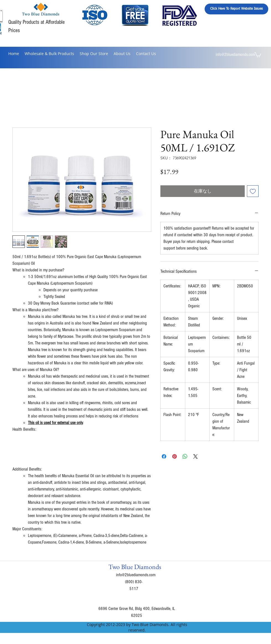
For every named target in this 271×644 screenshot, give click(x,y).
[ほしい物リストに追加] (253, 191)
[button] (258, 54)
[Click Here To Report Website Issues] (236, 9)
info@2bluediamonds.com (235, 54)
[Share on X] (196, 456)
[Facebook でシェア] (164, 456)
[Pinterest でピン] (174, 456)
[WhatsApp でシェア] (185, 456)
